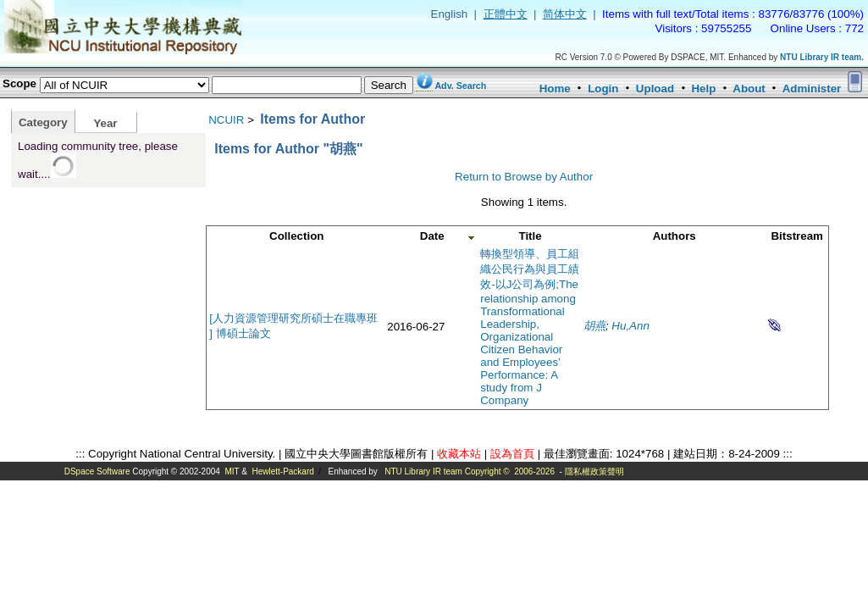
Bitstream (796, 236)
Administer (812, 89)
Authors (674, 236)
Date (432, 236)
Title (531, 236)
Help (703, 89)
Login (603, 89)
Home (555, 89)
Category (43, 122)
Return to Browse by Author (524, 177)
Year (105, 123)
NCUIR (226, 120)
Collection (296, 236)
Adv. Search (460, 86)
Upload (655, 89)
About (749, 89)
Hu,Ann (630, 326)
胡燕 (594, 326)
